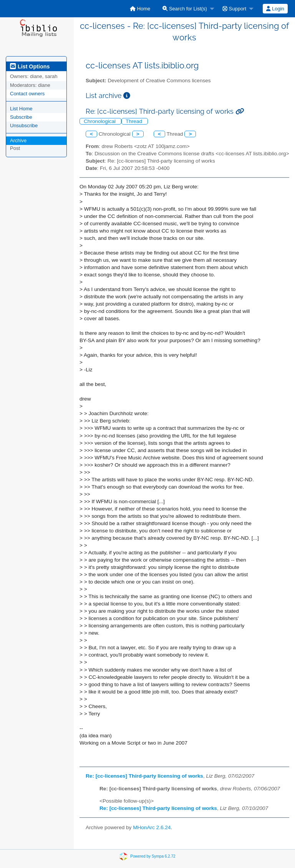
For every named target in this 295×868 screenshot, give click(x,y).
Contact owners (27, 94)
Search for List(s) (185, 9)
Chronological (100, 121)
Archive (18, 141)
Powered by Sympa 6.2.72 (153, 856)
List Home (21, 109)
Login (275, 9)
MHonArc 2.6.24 (152, 827)
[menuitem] (140, 9)
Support (234, 9)
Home (140, 9)
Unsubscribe (24, 126)
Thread (135, 121)
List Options (30, 67)
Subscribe (21, 117)
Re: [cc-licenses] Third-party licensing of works (144, 776)
